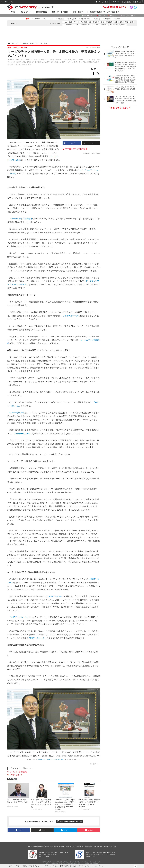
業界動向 (102, 16)
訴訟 (103, 22)
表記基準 (108, 19)
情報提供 (61, 19)
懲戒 (126, 22)
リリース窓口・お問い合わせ (34, 847)
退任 (121, 22)
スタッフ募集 (112, 847)
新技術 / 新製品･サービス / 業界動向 (105, 12)
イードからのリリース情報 (101, 847)
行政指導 (109, 22)
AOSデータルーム (17, 413)
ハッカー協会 (68, 22)
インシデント (26, 12)
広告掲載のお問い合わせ (51, 847)
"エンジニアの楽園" (81, 22)
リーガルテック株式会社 (76, 149)
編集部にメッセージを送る (93, 153)
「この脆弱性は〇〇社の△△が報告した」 (77, 25)
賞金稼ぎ (96, 22)
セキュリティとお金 (128, 16)
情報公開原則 (85, 19)
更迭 (116, 22)
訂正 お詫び (72, 19)
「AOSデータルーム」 (23, 434)
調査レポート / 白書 (60, 12)
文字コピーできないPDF (118, 25)
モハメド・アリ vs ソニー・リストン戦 (51, 759)
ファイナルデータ (70, 316)
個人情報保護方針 (87, 847)
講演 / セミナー (79, 12)
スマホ (118, 19)
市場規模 (113, 16)
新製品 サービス (88, 16)
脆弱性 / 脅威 (41, 12)
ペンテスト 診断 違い (100, 25)
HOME (13, 12)
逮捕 (131, 22)
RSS (51, 19)
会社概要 (62, 847)
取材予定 (97, 19)
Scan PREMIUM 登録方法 (115, 7)
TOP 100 (37, 19)
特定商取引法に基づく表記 (73, 847)
